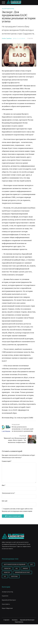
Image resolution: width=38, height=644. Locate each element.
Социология (5, 602)
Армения (7, 574)
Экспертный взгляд (8, 9)
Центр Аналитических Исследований (15, 566)
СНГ (25, 578)
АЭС (25, 570)
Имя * (4, 486)
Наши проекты (6, 610)
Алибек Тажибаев (7, 38)
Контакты (15, 626)
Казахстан (18, 574)
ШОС (5, 570)
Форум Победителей (7, 614)
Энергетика (7, 582)
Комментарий (7, 461)
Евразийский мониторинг (12, 578)
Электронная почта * (8, 494)
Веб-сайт (5, 502)
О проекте (6, 626)
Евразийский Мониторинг (9, 606)
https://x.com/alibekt (20, 38)
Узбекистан (15, 570)
